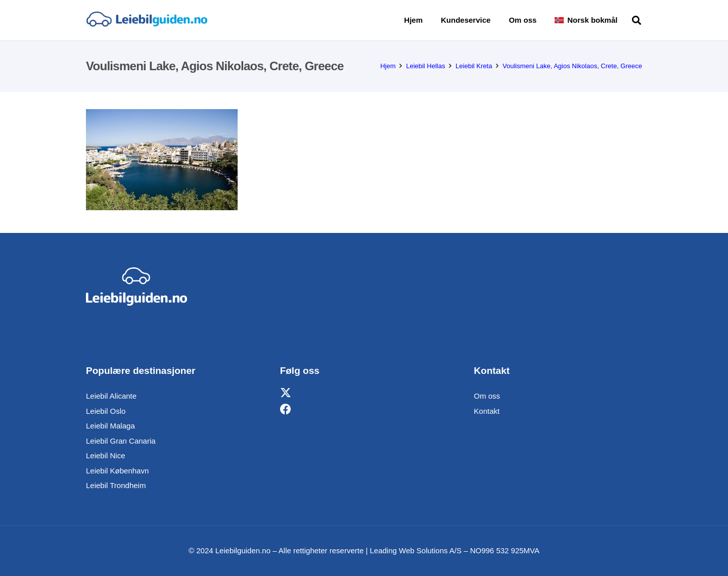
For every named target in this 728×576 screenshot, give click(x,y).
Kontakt (487, 411)
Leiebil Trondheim (116, 485)
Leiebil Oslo (106, 411)
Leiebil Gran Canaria (121, 441)
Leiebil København (117, 471)
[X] (286, 393)
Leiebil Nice (106, 455)
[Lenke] (147, 20)
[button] (636, 20)
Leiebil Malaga (110, 426)
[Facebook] (286, 410)
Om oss (487, 396)
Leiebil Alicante (111, 396)
